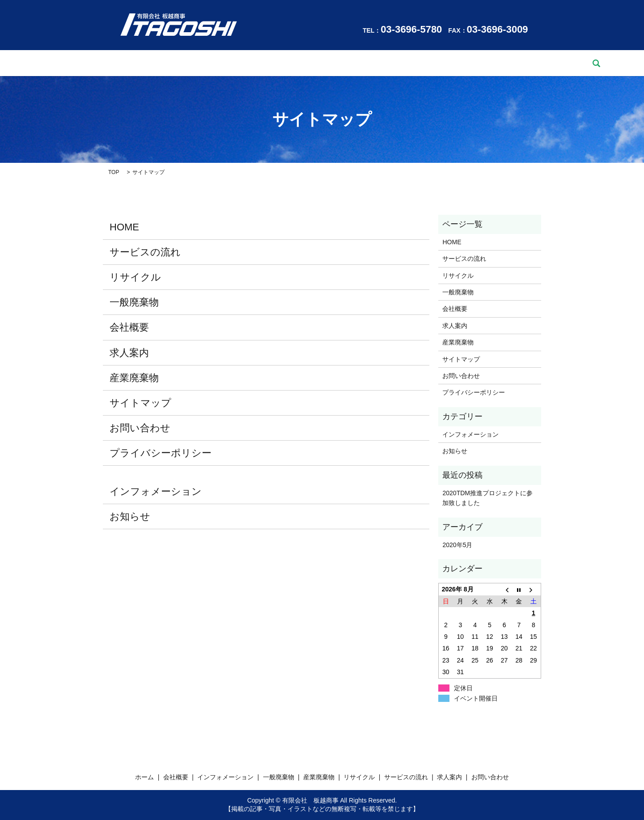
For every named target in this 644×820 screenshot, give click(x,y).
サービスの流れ (403, 63)
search (540, 63)
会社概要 (144, 63)
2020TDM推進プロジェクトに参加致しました (487, 498)
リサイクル (351, 63)
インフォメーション (199, 63)
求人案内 (453, 63)
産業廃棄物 (305, 63)
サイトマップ (140, 403)
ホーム (107, 63)
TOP (114, 172)
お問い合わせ (500, 63)
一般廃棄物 (258, 63)
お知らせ (130, 516)
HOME (124, 227)
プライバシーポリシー (161, 453)
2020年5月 (457, 545)
